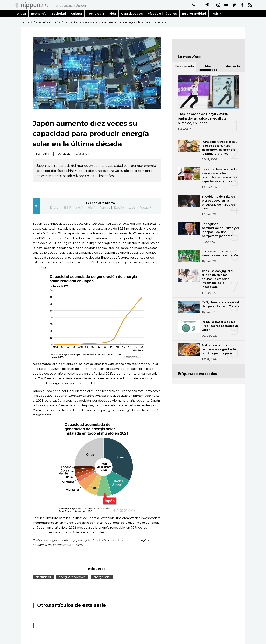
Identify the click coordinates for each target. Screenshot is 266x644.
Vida (113, 14)
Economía (39, 14)
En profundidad (194, 14)
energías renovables (72, 577)
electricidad (43, 577)
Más (217, 14)
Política (20, 14)
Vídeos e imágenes (162, 14)
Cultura (76, 14)
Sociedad (59, 14)
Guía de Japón (132, 14)
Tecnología (96, 14)
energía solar (102, 577)
